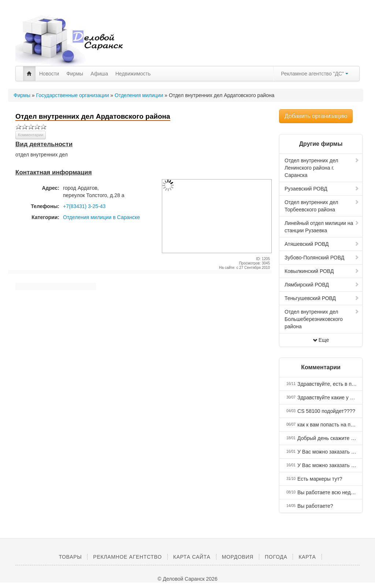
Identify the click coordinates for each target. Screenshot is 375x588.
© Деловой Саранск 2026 (187, 579)
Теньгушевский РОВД (322, 298)
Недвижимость (133, 74)
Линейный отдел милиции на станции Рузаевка (322, 227)
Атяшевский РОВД (322, 244)
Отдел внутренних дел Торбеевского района (322, 206)
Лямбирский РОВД (322, 285)
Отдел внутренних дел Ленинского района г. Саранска (322, 168)
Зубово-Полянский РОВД (322, 258)
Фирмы (75, 74)
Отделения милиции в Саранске (101, 217)
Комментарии (31, 135)
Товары (70, 557)
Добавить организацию (316, 116)
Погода (276, 557)
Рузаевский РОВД (322, 189)
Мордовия (238, 557)
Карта (307, 557)
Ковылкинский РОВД (322, 271)
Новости (49, 74)
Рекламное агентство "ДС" (315, 74)
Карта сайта (192, 557)
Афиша (99, 74)
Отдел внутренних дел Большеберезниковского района (322, 319)
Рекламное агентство (127, 557)
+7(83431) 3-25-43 (84, 206)
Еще (321, 340)
